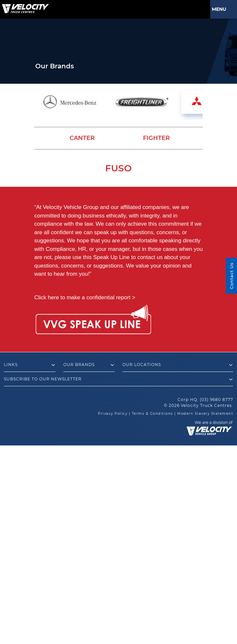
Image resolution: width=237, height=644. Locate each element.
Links (30, 365)
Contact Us (231, 276)
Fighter (156, 138)
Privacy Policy (113, 414)
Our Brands (89, 365)
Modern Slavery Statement (205, 414)
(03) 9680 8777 (216, 400)
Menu (220, 9)
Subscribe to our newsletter (119, 379)
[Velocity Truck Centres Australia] (24, 6)
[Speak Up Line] (93, 321)
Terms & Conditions (152, 414)
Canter (82, 138)
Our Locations (178, 365)
